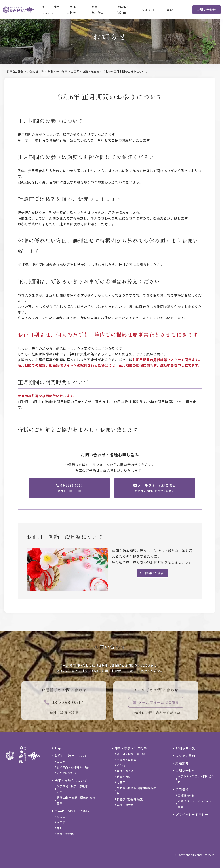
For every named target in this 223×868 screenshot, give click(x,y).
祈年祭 (121, 765)
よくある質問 (185, 756)
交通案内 (148, 10)
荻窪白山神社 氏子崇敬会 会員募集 (76, 800)
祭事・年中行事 (98, 10)
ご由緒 (61, 761)
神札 (60, 828)
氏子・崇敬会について (71, 780)
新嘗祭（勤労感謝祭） (131, 799)
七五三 (121, 782)
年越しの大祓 (125, 805)
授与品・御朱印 (123, 10)
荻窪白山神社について (51, 10)
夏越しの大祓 (125, 771)
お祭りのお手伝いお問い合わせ (196, 779)
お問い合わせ (207, 10)
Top (58, 748)
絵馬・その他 (65, 834)
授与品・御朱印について (72, 811)
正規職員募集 (186, 795)
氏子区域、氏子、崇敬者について (75, 789)
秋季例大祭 (124, 777)
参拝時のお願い (47, 140)
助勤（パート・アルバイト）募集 (196, 804)
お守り (61, 822)
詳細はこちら (154, 573)
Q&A (170, 10)
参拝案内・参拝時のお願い (74, 767)
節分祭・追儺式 (127, 760)
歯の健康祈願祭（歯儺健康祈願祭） (136, 791)
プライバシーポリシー (192, 814)
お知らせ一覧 (185, 748)
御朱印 (61, 817)
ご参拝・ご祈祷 (73, 10)
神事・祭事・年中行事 (131, 748)
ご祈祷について (67, 773)
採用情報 (182, 790)
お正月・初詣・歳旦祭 (131, 754)
